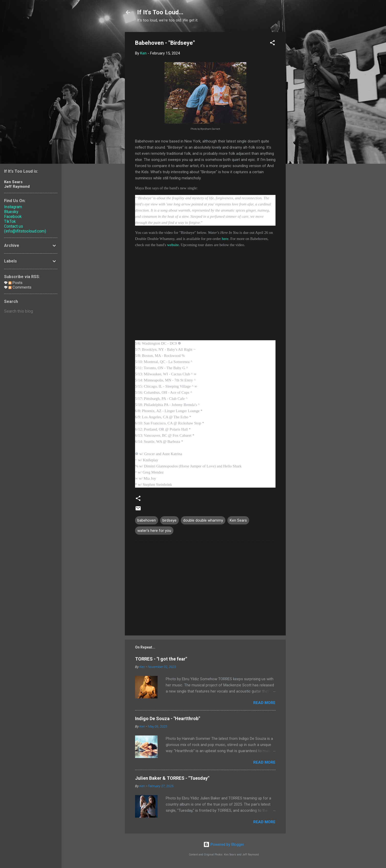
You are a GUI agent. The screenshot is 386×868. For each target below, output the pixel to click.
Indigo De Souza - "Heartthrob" (168, 718)
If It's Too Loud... (160, 12)
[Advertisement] (306, 109)
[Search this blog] (31, 311)
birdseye (169, 520)
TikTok (10, 221)
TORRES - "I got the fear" (161, 659)
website (173, 245)
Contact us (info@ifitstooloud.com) (25, 229)
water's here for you (154, 531)
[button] (272, 44)
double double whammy (203, 520)
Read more (264, 703)
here (225, 239)
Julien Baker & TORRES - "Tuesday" (172, 778)
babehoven (147, 520)
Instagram (13, 207)
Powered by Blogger (224, 844)
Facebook (13, 217)
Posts (15, 283)
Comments (20, 287)
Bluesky (11, 212)
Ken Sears (238, 520)
